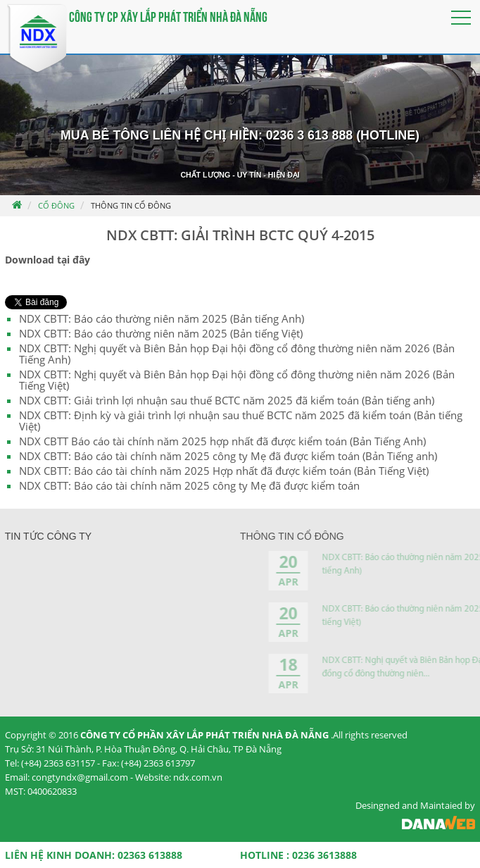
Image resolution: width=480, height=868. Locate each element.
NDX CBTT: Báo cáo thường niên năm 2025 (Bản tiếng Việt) (161, 333)
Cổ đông (56, 205)
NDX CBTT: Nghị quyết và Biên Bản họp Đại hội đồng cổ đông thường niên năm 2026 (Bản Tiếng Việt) (237, 380)
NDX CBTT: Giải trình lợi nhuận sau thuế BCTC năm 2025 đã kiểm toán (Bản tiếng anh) (227, 400)
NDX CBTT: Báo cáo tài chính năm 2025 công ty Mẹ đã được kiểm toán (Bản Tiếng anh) (228, 456)
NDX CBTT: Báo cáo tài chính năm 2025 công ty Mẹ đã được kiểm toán (189, 485)
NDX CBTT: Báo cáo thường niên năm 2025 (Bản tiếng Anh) (162, 318)
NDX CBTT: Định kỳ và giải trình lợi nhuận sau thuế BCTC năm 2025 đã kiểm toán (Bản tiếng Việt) (241, 421)
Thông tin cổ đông (131, 205)
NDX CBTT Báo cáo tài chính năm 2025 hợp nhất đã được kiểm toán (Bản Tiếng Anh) (222, 441)
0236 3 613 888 (309, 135)
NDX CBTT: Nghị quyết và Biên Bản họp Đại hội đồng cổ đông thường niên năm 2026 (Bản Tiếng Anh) (237, 354)
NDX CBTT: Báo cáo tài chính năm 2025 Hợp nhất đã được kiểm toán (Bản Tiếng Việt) (224, 471)
